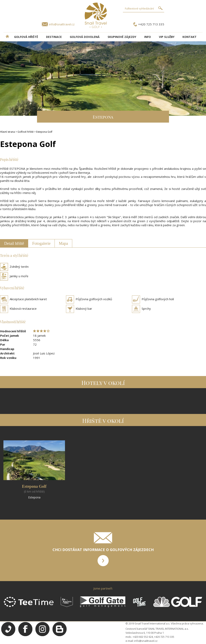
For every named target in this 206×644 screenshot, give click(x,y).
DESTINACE (54, 37)
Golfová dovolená (85, 37)
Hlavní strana (7, 132)
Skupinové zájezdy (122, 37)
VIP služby (167, 37)
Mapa (63, 243)
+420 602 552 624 (143, 637)
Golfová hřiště (26, 37)
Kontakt (190, 37)
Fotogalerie (41, 243)
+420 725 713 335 (151, 24)
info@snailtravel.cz (62, 24)
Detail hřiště (14, 243)
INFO (148, 37)
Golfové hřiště (26, 132)
